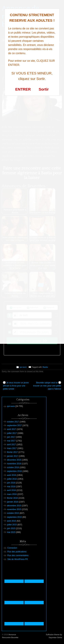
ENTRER (23, 89)
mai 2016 (11, 487)
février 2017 (12, 452)
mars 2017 (12, 448)
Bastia (45, 367)
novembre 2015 (14, 509)
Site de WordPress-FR (18, 559)
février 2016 (12, 498)
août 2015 (12, 521)
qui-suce (23, 367)
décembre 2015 (14, 506)
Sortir (44, 89)
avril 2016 (11, 490)
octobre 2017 (13, 422)
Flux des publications (17, 552)
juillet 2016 (12, 479)
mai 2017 (11, 441)
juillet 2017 (12, 433)
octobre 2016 (13, 467)
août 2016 (12, 475)
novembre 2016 (14, 464)
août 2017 (12, 429)
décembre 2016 (14, 460)
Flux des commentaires (18, 555)
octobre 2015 (13, 513)
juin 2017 (11, 437)
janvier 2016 (13, 502)
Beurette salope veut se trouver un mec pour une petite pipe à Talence (47, 386)
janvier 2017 (13, 456)
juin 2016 (11, 483)
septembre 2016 (14, 471)
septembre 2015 (14, 517)
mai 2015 (11, 532)
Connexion (12, 548)
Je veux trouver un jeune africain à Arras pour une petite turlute (16, 386)
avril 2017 (11, 445)
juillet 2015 (12, 525)
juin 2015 (11, 528)
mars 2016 (12, 494)
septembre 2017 (14, 425)
